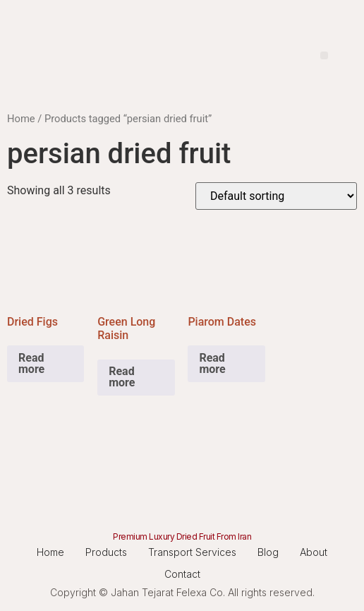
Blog (268, 552)
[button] (324, 55)
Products (106, 552)
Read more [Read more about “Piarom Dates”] (212, 363)
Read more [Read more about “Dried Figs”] (31, 363)
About (314, 552)
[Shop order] (276, 196)
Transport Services (192, 552)
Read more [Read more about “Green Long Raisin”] (122, 377)
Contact (182, 574)
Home (21, 119)
